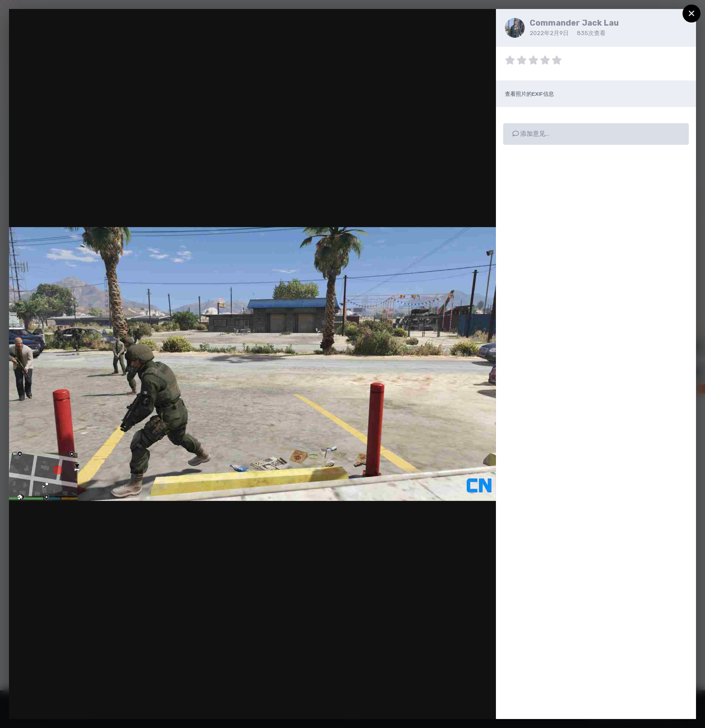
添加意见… (531, 134)
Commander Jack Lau (574, 23)
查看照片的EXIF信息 (529, 94)
